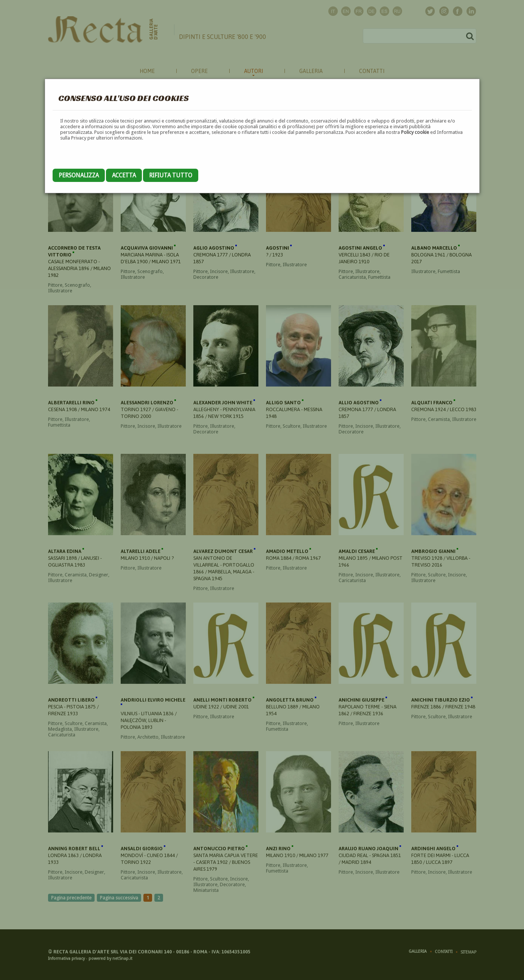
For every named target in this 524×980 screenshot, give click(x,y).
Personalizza (79, 175)
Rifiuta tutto (171, 175)
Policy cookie (415, 132)
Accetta (124, 175)
